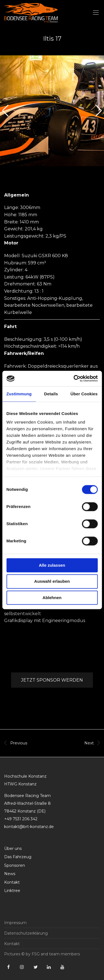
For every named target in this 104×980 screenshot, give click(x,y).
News (10, 874)
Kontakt (12, 882)
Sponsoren (15, 865)
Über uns (13, 849)
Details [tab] (51, 394)
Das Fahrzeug (18, 857)
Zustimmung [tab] (19, 394)
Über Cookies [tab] (84, 394)
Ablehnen (52, 598)
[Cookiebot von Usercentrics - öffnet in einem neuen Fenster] (74, 378)
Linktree (12, 891)
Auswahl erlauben (52, 581)
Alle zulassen (52, 565)
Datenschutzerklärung (26, 933)
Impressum (15, 923)
